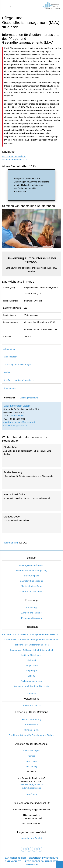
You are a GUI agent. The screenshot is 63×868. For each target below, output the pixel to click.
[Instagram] (34, 849)
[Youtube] (40, 849)
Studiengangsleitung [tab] (29, 398)
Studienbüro (32, 455)
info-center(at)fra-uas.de (32, 785)
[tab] (32, 348)
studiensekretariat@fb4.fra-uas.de (20, 422)
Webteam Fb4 (10, 543)
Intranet (32, 694)
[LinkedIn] (29, 849)
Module (7, 372)
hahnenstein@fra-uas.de (15, 425)
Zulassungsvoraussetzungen (17, 364)
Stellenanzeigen (32, 751)
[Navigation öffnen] (5, 7)
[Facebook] (23, 849)
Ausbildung (31, 761)
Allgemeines (9, 349)
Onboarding (31, 766)
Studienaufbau (11, 357)
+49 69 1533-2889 (17, 416)
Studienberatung (32, 479)
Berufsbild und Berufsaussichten (19, 380)
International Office (32, 501)
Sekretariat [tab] (10, 398)
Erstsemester (10, 388)
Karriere (32, 756)
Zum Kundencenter (32, 788)
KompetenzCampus (32, 705)
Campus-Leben (32, 523)
